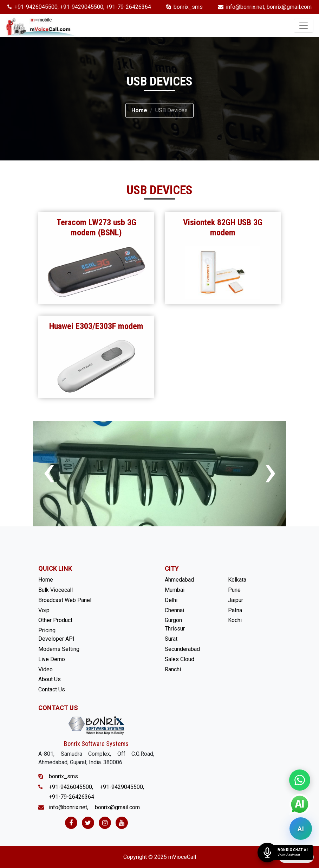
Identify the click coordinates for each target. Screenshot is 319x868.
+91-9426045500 (36, 7)
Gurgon (173, 620)
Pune (234, 590)
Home (139, 110)
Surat (171, 639)
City (172, 568)
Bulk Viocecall (56, 590)
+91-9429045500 (82, 7)
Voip (44, 610)
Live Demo (52, 659)
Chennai (174, 610)
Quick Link (55, 568)
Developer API (56, 639)
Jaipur (236, 600)
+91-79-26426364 (128, 7)
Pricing (47, 630)
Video (45, 669)
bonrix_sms (188, 7)
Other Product (55, 620)
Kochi (235, 620)
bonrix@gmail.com (289, 7)
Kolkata (237, 580)
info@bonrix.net (245, 7)
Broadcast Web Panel (65, 600)
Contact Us (52, 689)
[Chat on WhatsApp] (300, 780)
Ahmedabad (179, 580)
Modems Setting (59, 649)
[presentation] (49, 470)
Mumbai (175, 590)
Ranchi (173, 669)
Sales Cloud (180, 659)
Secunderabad (182, 649)
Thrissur (175, 629)
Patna (235, 610)
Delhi (171, 600)
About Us (50, 679)
